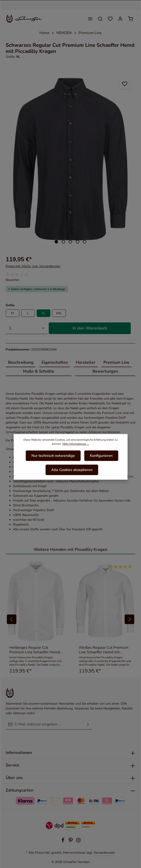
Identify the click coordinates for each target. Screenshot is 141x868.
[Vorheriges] (10, 159)
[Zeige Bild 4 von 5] (78, 242)
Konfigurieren (101, 461)
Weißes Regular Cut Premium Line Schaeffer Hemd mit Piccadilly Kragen (104, 650)
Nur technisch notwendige (53, 461)
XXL (59, 313)
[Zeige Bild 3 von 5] (70, 242)
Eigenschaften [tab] (55, 362)
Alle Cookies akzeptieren (72, 475)
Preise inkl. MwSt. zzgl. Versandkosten (33, 266)
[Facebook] (63, 842)
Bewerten (13, 280)
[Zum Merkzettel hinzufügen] (124, 84)
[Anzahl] (27, 328)
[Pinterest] (71, 842)
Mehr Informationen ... (76, 449)
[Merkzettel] (110, 19)
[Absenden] (88, 724)
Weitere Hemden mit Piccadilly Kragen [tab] (70, 549)
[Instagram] (78, 842)
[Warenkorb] (131, 19)
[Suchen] (100, 19)
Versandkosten (104, 853)
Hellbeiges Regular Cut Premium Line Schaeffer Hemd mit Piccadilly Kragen (35, 650)
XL (44, 313)
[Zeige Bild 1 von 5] (56, 242)
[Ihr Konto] (120, 19)
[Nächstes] (130, 159)
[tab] (21, 363)
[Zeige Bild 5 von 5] (85, 242)
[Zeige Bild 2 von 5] (63, 242)
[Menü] (90, 19)
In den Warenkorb (90, 328)
